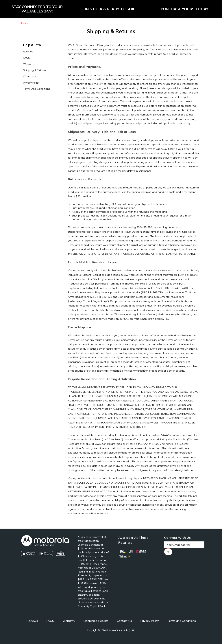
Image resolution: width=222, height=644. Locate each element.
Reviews (28, 52)
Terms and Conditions (37, 89)
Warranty (29, 64)
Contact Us (30, 76)
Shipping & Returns (35, 70)
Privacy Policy (31, 83)
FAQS (26, 58)
